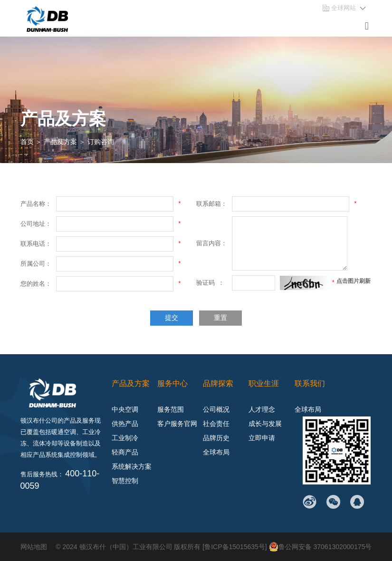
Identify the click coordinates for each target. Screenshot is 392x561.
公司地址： (36, 224)
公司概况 (216, 409)
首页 (27, 142)
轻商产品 (125, 452)
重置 (220, 318)
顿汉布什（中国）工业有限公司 (126, 547)
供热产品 (125, 424)
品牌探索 (218, 383)
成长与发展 (265, 424)
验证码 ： (210, 283)
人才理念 (262, 409)
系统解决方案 (132, 466)
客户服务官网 (177, 424)
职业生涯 (264, 383)
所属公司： (36, 264)
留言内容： (212, 243)
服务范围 (171, 409)
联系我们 (310, 383)
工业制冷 (125, 438)
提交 (172, 318)
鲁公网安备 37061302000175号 (320, 547)
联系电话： (36, 244)
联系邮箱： (212, 204)
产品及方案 (60, 142)
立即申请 (262, 438)
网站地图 (34, 547)
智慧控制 (125, 481)
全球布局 (216, 452)
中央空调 (125, 409)
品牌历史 (216, 438)
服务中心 (172, 383)
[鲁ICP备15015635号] (235, 547)
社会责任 (216, 424)
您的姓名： (36, 284)
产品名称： (36, 204)
